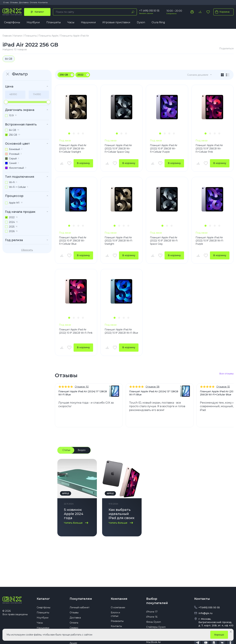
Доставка (24, 2)
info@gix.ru (205, 613)
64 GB (9, 59)
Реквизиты (117, 621)
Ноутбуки (33, 22)
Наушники (88, 22)
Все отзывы (226, 374)
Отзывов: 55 (223, 387)
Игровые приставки (116, 22)
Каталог (43, 599)
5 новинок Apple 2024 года (74, 514)
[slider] (6, 102)
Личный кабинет (80, 607)
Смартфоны (12, 22)
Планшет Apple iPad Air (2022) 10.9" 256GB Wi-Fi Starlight (118, 241)
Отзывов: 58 (152, 387)
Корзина (222, 12)
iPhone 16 (152, 617)
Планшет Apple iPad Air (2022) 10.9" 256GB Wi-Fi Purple (209, 241)
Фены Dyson (154, 622)
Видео (82, 450)
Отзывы (14, 2)
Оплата (33, 2)
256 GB (64, 75)
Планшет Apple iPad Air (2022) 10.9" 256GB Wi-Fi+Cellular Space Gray (118, 148)
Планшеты (54, 22)
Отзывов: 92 (82, 387)
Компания (119, 599)
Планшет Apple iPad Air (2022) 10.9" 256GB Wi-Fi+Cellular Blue (73, 241)
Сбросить (27, 250)
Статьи (66, 450)
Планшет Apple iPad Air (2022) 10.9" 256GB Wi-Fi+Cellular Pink (209, 148)
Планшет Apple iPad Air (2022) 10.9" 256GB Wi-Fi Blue (121, 331)
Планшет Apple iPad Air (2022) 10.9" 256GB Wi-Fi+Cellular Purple (164, 148)
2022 (80, 75)
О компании (118, 607)
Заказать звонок (146, 13)
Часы (71, 22)
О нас (6, 2)
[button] (69, 133)
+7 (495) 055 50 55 (149, 11)
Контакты (43, 2)
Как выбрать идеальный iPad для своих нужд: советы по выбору (122, 514)
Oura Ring (158, 22)
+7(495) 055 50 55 (209, 607)
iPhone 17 (152, 612)
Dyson (141, 22)
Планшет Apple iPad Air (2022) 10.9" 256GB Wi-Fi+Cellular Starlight (73, 148)
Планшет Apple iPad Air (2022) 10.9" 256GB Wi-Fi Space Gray (164, 241)
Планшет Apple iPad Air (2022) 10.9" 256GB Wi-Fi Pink (76, 331)
